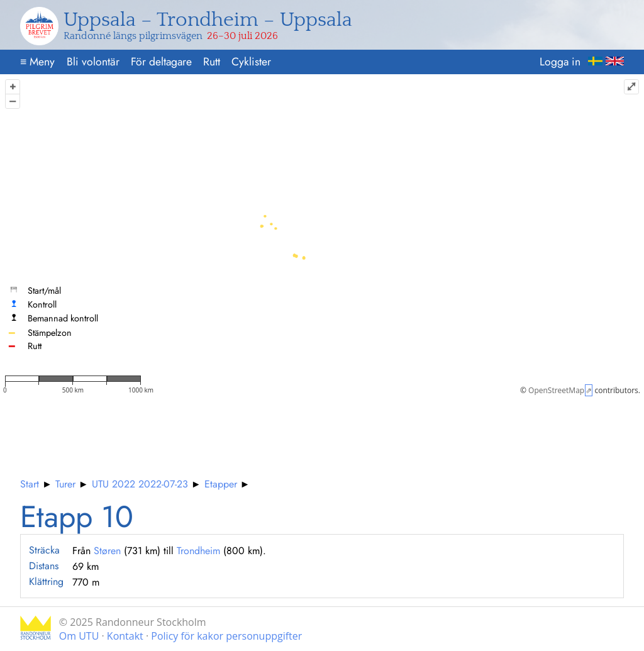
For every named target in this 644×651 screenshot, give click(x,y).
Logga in (560, 62)
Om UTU (79, 636)
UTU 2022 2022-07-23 (140, 484)
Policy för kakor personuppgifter (226, 636)
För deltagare (161, 62)
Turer (65, 484)
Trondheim (198, 551)
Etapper (221, 484)
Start (30, 484)
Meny (37, 62)
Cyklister (251, 62)
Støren (107, 551)
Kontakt (125, 636)
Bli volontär (93, 62)
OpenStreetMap (556, 390)
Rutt (212, 62)
